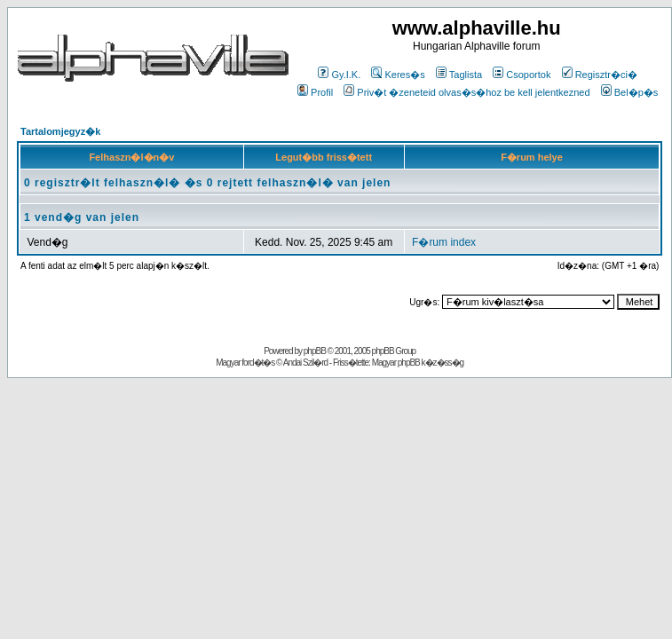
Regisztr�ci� (600, 75)
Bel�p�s (630, 92)
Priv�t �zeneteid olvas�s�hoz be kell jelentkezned (466, 92)
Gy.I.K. (339, 75)
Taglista (459, 75)
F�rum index (444, 242)
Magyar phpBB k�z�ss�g (418, 363)
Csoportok (522, 75)
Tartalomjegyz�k (60, 131)
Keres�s (398, 75)
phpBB (315, 351)
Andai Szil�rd (305, 363)
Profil (315, 92)
